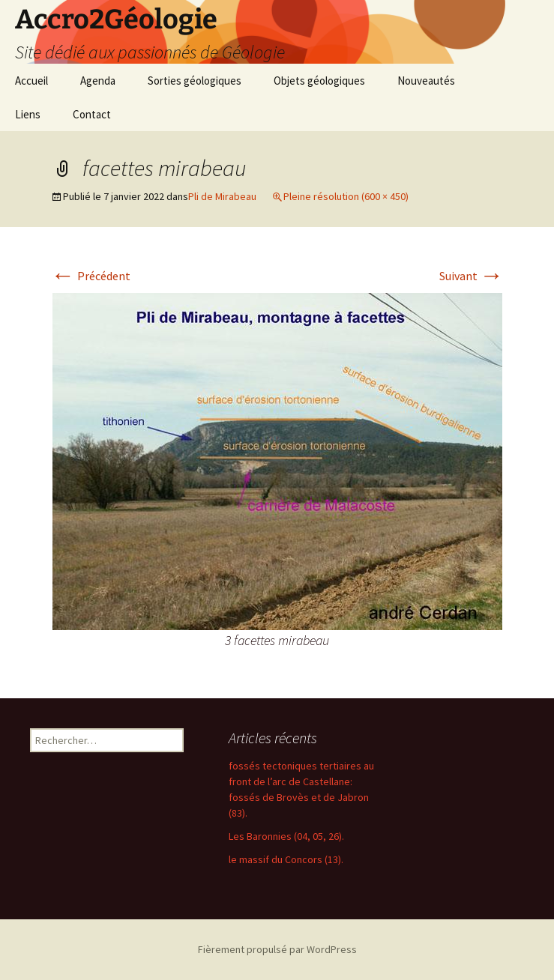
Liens (28, 114)
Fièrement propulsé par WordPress (277, 949)
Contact (92, 114)
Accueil (31, 81)
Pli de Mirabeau (222, 196)
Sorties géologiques (195, 81)
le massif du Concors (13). (286, 859)
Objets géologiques (319, 81)
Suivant (472, 276)
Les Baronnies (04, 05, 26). (286, 836)
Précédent (91, 276)
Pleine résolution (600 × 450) (346, 196)
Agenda (98, 81)
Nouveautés (426, 81)
